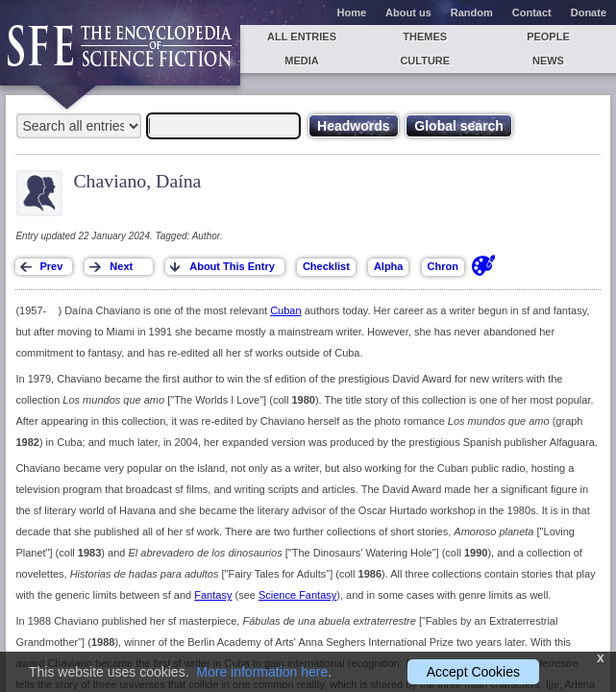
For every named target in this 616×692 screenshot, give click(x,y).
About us (408, 12)
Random (472, 12)
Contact (532, 12)
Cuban (285, 310)
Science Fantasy (297, 595)
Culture (425, 61)
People (548, 37)
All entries (302, 37)
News (548, 61)
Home (352, 12)
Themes (425, 37)
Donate (589, 12)
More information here (262, 672)
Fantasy (213, 595)
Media (301, 61)
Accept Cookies (473, 672)
